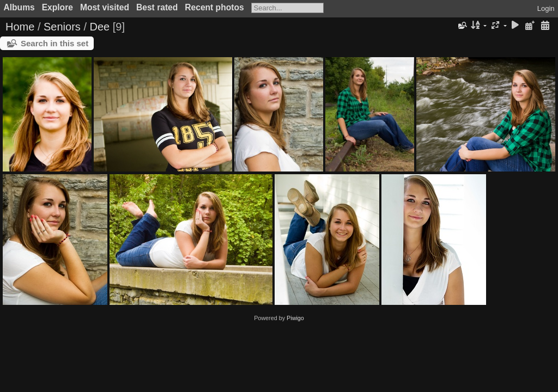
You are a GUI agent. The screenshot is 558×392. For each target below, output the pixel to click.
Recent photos (214, 7)
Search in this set (54, 43)
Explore (57, 7)
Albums (19, 7)
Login (546, 8)
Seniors (62, 27)
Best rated (157, 7)
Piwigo (295, 318)
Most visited (105, 7)
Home (20, 27)
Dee (100, 27)
